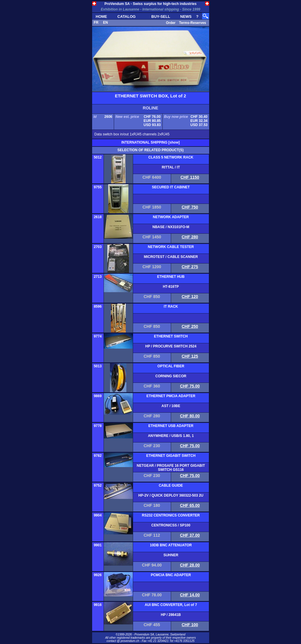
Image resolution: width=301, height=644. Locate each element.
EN (105, 23)
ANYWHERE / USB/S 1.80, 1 (171, 436)
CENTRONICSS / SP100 (171, 525)
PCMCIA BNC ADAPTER (171, 575)
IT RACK (171, 306)
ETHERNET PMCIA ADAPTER (171, 396)
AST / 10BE (171, 406)
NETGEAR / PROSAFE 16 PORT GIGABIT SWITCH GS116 (171, 468)
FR (96, 23)
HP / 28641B (171, 615)
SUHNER (171, 555)
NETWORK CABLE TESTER (171, 247)
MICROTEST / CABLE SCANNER (171, 257)
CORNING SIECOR (171, 376)
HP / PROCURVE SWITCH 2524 (171, 346)
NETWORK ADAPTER (171, 217)
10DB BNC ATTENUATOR (171, 545)
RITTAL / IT (171, 167)
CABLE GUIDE (171, 485)
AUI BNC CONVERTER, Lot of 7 (171, 605)
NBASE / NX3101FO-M (171, 227)
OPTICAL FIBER (171, 366)
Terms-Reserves (193, 23)
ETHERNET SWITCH (171, 336)
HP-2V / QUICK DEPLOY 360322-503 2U (171, 495)
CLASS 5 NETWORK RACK (171, 157)
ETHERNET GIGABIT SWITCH (171, 456)
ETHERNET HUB (171, 277)
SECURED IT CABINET (171, 187)
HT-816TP (171, 287)
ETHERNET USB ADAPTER (171, 426)
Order (171, 23)
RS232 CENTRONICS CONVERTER (171, 515)
